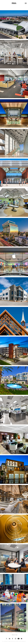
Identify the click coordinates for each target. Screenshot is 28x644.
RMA (14, 3)
